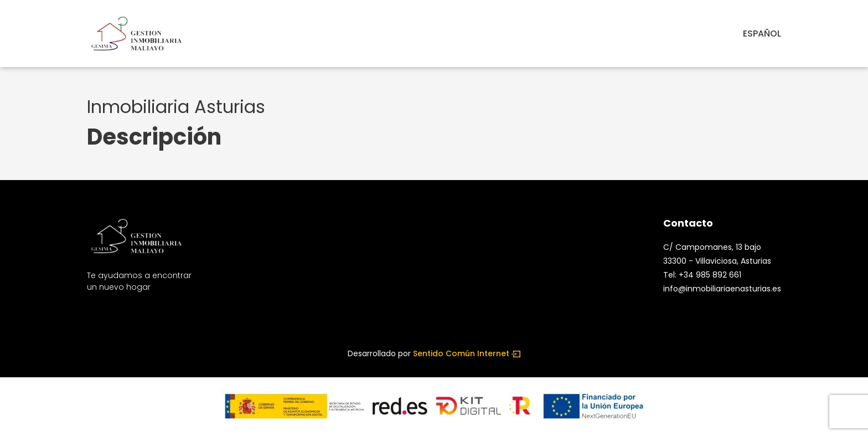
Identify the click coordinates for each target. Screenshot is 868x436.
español (762, 34)
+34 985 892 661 (710, 275)
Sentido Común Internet (467, 353)
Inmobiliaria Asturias (179, 107)
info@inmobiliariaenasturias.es (722, 289)
